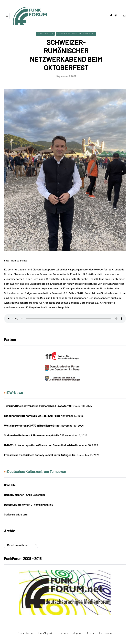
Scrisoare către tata (16, 514)
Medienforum (25, 633)
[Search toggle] (123, 16)
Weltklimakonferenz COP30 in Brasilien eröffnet (32, 425)
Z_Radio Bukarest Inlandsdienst (76, 34)
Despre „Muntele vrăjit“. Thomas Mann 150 (29, 505)
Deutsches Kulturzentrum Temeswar (37, 471)
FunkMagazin (46, 633)
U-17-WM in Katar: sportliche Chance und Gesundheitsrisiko (39, 445)
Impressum (106, 633)
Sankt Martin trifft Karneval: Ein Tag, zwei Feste (32, 416)
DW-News (15, 393)
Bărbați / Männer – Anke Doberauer (25, 495)
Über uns (63, 633)
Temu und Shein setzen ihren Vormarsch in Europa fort (36, 406)
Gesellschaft (45, 34)
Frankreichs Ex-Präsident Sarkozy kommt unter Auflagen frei (40, 455)
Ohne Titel (10, 485)
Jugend (78, 633)
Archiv (91, 633)
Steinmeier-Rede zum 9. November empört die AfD (34, 435)
